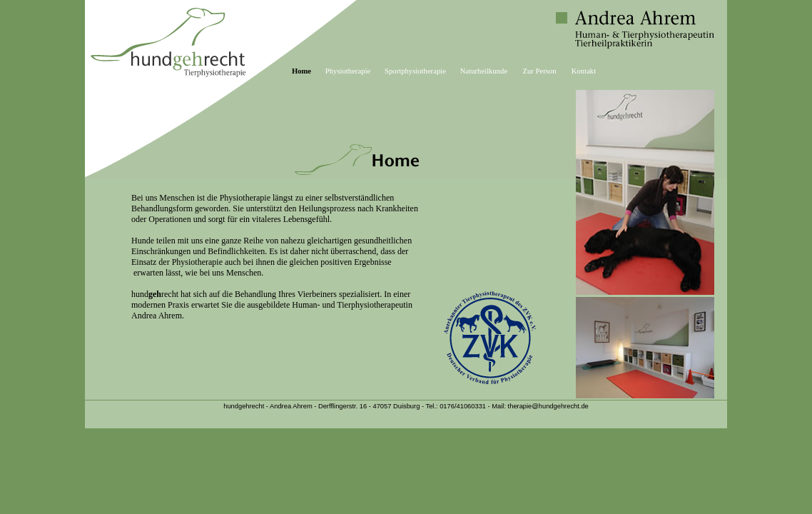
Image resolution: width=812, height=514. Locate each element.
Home (301, 71)
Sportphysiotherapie (415, 71)
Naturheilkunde (484, 71)
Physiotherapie (348, 71)
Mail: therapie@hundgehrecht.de (540, 406)
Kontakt (584, 71)
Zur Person (539, 71)
